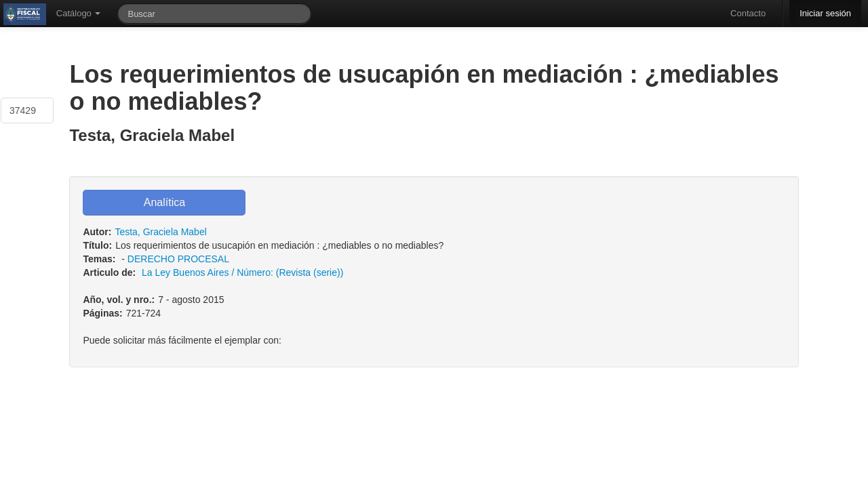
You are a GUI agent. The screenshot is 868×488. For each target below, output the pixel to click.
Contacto (748, 13)
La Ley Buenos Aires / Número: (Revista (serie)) (242, 272)
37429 (23, 110)
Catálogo (79, 13)
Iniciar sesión (825, 13)
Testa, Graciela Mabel (160, 232)
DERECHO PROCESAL (178, 259)
